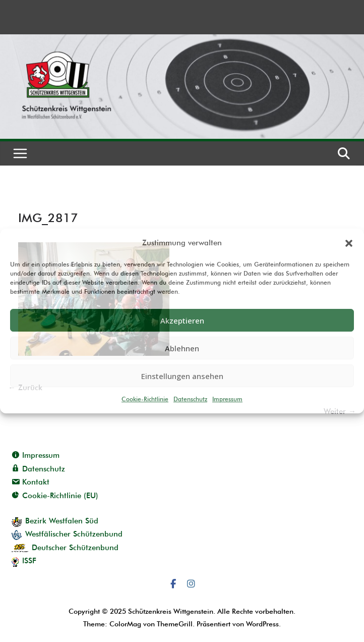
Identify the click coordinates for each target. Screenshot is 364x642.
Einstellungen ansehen (182, 376)
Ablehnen (182, 348)
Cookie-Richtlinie (145, 399)
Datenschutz (190, 399)
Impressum (227, 399)
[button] (349, 243)
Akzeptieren (182, 320)
